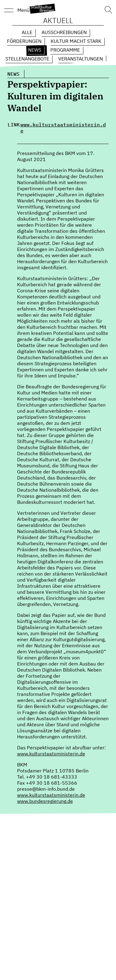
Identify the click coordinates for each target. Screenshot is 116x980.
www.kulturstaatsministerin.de (63, 128)
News (35, 50)
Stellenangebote (27, 59)
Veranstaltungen (81, 59)
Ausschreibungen (64, 32)
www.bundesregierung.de (45, 801)
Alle (27, 32)
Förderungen (24, 41)
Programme (65, 50)
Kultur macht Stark (76, 41)
